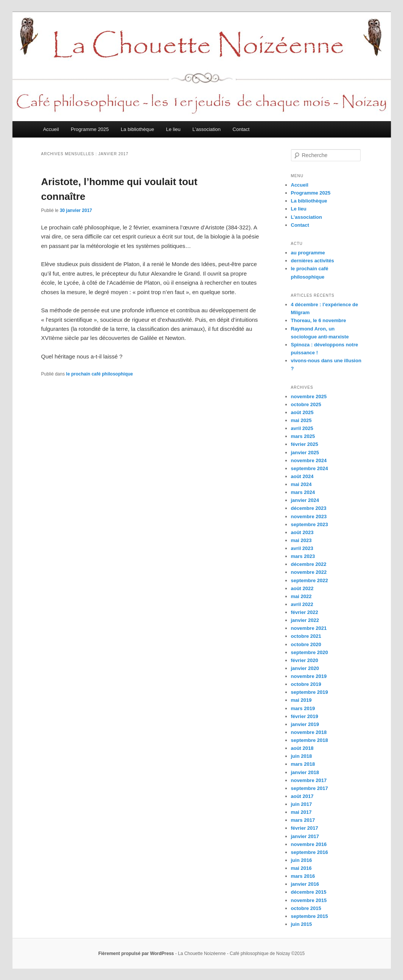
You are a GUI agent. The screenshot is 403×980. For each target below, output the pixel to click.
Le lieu (173, 129)
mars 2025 (303, 436)
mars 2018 (303, 764)
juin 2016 (302, 860)
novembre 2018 (309, 732)
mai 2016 (301, 868)
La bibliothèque (137, 129)
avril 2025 (302, 428)
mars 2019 (303, 708)
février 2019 (305, 716)
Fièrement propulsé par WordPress (136, 954)
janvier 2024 (305, 500)
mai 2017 (301, 812)
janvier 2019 (305, 724)
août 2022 (302, 588)
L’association (207, 129)
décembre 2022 (309, 564)
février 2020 (305, 660)
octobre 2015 (306, 908)
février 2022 (305, 612)
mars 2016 (303, 876)
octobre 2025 (306, 404)
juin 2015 (302, 924)
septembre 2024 (310, 468)
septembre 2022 (310, 580)
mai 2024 (301, 484)
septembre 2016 (310, 852)
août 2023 (302, 532)
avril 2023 (302, 548)
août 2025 (302, 412)
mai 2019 (301, 700)
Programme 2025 (90, 129)
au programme (308, 253)
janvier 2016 (305, 884)
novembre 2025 (309, 397)
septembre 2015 (310, 916)
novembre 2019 (309, 676)
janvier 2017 (305, 836)
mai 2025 (301, 420)
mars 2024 (303, 492)
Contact (241, 129)
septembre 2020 (310, 652)
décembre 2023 (309, 508)
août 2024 (302, 476)
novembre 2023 (309, 516)
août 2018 (302, 748)
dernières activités (313, 261)
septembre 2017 (310, 788)
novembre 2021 (309, 628)
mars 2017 (303, 820)
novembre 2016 (309, 844)
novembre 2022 (309, 572)
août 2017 (302, 796)
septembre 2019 (310, 692)
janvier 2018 (305, 772)
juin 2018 (302, 756)
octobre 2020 (306, 644)
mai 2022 (301, 596)
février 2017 (305, 828)
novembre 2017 (309, 780)
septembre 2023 (310, 524)
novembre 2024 (309, 460)
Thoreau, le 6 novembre (319, 320)
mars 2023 (303, 556)
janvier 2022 (305, 620)
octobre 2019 (306, 684)
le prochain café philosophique (100, 374)
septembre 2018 (310, 740)
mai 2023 (301, 540)
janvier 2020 (305, 668)
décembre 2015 (309, 892)
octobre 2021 (306, 636)
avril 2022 (302, 604)
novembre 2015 (309, 900)
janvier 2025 (305, 453)
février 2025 (305, 444)
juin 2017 (302, 804)
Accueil (51, 129)
